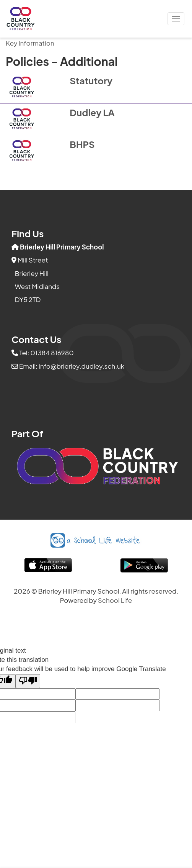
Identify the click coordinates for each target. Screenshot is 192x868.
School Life (115, 600)
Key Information (30, 43)
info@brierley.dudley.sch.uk (81, 366)
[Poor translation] (28, 681)
